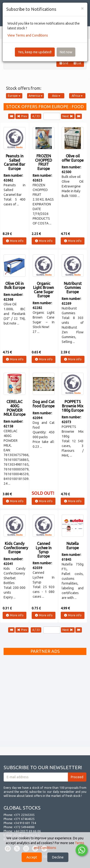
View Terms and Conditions (28, 35)
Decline (58, 857)
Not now (66, 52)
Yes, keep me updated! (35, 52)
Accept (32, 857)
